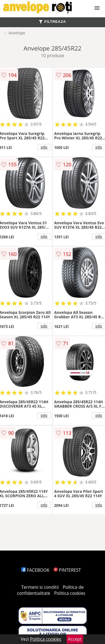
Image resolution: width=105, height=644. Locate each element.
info (44, 147)
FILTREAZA (52, 22)
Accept (75, 639)
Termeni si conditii (40, 587)
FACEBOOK (36, 570)
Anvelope (17, 33)
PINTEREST (67, 570)
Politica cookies (70, 593)
